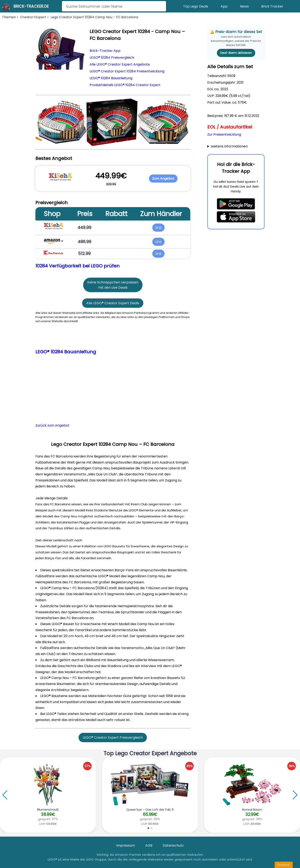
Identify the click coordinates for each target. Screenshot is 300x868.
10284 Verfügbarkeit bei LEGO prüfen (77, 266)
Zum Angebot (163, 179)
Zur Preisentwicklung (224, 134)
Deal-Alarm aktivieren (236, 53)
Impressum (126, 845)
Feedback (284, 865)
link (158, 228)
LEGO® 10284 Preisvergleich (112, 57)
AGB (149, 845)
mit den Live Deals (113, 287)
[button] (295, 795)
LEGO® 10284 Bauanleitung (111, 78)
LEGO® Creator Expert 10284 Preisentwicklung (127, 71)
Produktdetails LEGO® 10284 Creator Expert (125, 85)
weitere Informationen (229, 146)
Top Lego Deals (196, 6)
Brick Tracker (272, 6)
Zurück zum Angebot (52, 425)
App (224, 6)
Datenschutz (173, 845)
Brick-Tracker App (105, 51)
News (244, 6)
